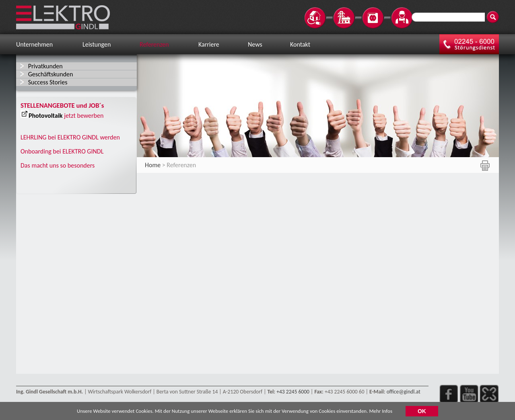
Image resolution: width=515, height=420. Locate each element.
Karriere (209, 44)
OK (422, 412)
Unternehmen (34, 44)
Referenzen (154, 44)
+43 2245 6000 (293, 392)
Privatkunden (45, 66)
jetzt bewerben (84, 116)
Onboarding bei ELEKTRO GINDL (62, 151)
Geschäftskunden (51, 74)
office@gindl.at (404, 392)
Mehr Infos (381, 412)
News (255, 44)
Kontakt (300, 44)
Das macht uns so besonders (58, 165)
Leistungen (97, 44)
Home (153, 165)
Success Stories (48, 82)
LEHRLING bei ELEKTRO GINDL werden (70, 137)
